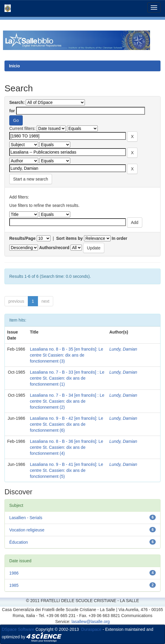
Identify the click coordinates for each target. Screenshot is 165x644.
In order (120, 238)
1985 (14, 585)
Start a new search (31, 179)
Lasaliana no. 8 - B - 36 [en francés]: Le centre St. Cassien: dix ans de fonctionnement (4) (67, 447)
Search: (17, 102)
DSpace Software (18, 629)
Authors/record (54, 248)
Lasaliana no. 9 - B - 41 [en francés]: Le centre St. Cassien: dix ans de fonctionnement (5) (67, 470)
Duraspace (91, 629)
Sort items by (69, 238)
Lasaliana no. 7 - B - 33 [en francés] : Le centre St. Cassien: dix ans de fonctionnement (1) (67, 378)
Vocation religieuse (27, 530)
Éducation (19, 542)
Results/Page (22, 238)
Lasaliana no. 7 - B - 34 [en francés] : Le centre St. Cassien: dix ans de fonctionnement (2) (67, 401)
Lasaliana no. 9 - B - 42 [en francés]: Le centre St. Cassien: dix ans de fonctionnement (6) (67, 424)
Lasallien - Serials (26, 518)
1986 (14, 573)
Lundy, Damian (123, 349)
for (12, 111)
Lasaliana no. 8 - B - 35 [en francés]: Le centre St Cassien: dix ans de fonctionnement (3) (67, 355)
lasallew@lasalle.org (91, 622)
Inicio (14, 66)
